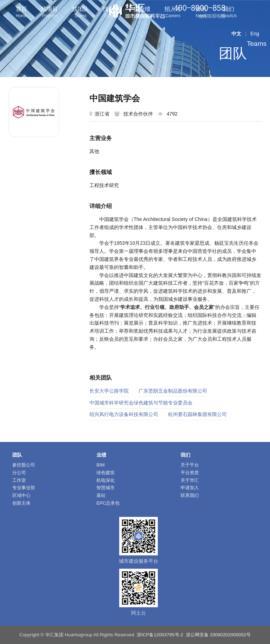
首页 (21, 13)
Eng (255, 34)
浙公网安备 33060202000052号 (218, 635)
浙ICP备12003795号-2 (160, 635)
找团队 (80, 13)
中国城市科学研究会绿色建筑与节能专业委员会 (141, 403)
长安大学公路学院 (109, 391)
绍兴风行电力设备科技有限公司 (124, 414)
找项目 (49, 13)
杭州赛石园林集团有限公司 (197, 414)
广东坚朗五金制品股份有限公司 (173, 391)
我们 (229, 13)
